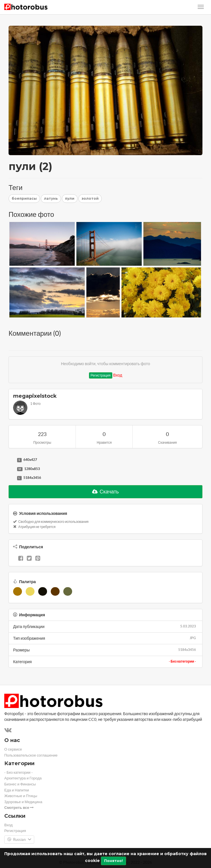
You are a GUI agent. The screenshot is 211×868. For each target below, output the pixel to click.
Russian (19, 840)
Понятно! (113, 861)
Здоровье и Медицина (23, 802)
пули (70, 198)
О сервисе (13, 749)
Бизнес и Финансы (20, 784)
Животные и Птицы (21, 796)
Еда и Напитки (17, 790)
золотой (90, 198)
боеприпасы (24, 198)
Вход (118, 375)
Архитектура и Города (23, 778)
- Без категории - (182, 661)
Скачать (105, 492)
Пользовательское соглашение (31, 755)
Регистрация (101, 375)
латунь (51, 198)
